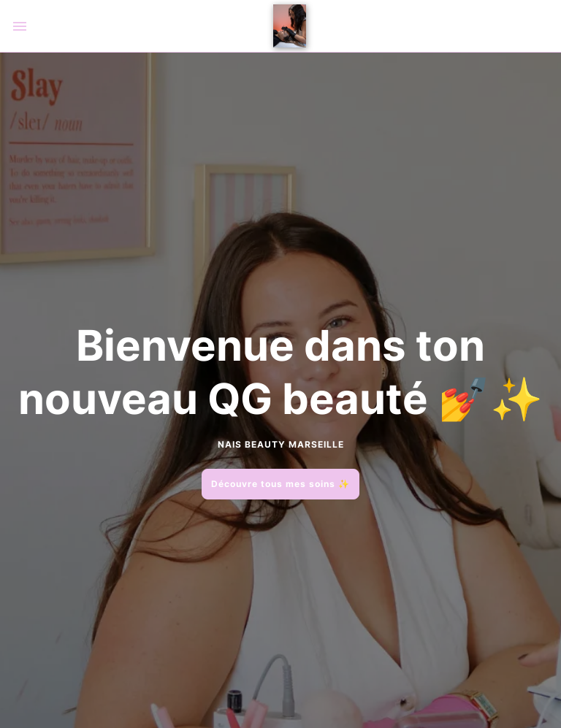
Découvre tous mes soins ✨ (280, 484)
